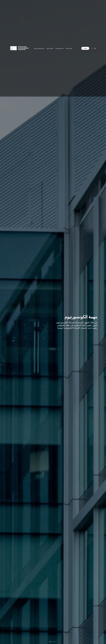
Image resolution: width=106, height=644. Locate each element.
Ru (95, 48)
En (92, 48)
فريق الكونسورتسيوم (39, 48)
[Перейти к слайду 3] (53, 642)
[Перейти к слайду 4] (54, 642)
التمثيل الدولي (50, 48)
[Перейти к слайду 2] (52, 642)
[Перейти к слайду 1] (50, 642)
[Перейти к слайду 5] (56, 642)
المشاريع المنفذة (59, 48)
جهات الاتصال (69, 48)
